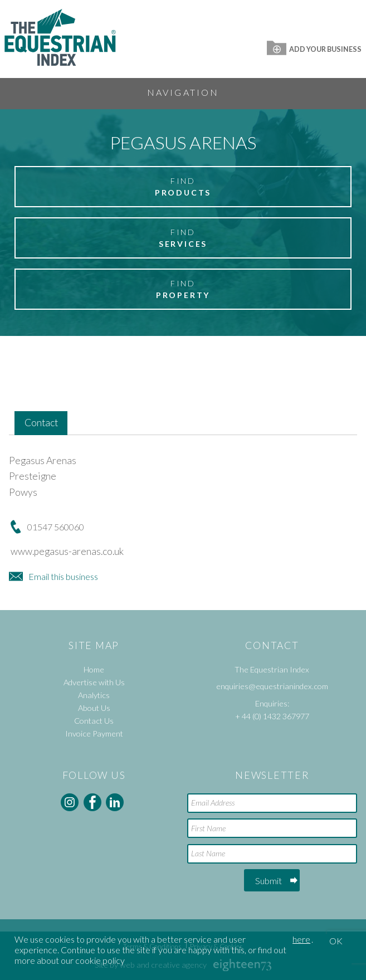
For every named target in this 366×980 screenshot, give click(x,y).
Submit (269, 881)
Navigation (183, 92)
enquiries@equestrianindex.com (272, 686)
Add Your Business (314, 49)
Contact (41, 423)
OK (336, 941)
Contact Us (94, 721)
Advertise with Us (94, 682)
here (301, 939)
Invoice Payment (94, 733)
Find (183, 187)
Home (94, 669)
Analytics (94, 695)
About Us (94, 708)
